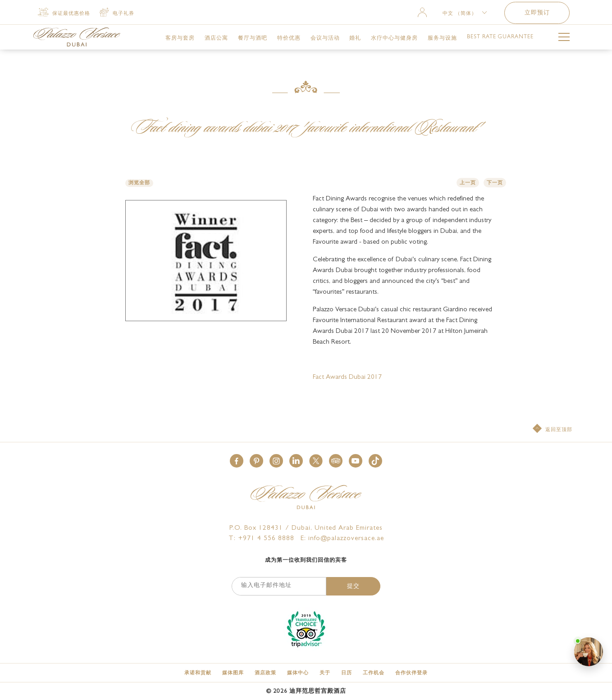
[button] (237, 461)
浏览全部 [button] (139, 183)
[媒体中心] (298, 673)
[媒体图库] (233, 673)
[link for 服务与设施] (442, 38)
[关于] (325, 673)
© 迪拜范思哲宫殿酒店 (306, 692)
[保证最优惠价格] (64, 13)
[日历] (347, 673)
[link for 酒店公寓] (216, 38)
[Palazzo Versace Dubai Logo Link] (77, 37)
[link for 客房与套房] (180, 38)
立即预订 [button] (537, 13)
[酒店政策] (265, 673)
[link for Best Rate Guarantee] (500, 37)
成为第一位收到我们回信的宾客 (306, 561)
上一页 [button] (468, 183)
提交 (353, 587)
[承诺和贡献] (198, 673)
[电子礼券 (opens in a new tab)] (117, 13)
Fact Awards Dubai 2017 (347, 378)
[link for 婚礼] (355, 38)
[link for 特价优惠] (289, 38)
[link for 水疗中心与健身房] (394, 38)
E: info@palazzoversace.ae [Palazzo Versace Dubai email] (342, 539)
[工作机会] (374, 673)
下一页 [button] (495, 183)
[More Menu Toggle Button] (564, 39)
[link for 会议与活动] (325, 38)
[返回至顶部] (553, 429)
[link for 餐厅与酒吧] (253, 38)
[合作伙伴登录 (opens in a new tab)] (411, 673)
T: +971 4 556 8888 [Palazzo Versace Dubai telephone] (261, 539)
